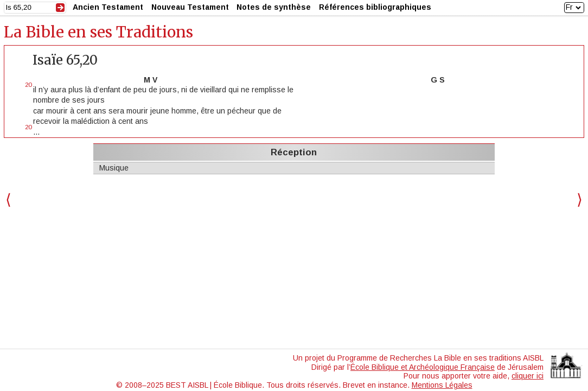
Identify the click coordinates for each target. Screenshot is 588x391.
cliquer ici (528, 376)
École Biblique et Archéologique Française (423, 367)
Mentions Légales (442, 385)
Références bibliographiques (375, 7)
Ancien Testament (108, 7)
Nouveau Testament (190, 7)
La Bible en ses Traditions (98, 32)
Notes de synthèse (274, 7)
